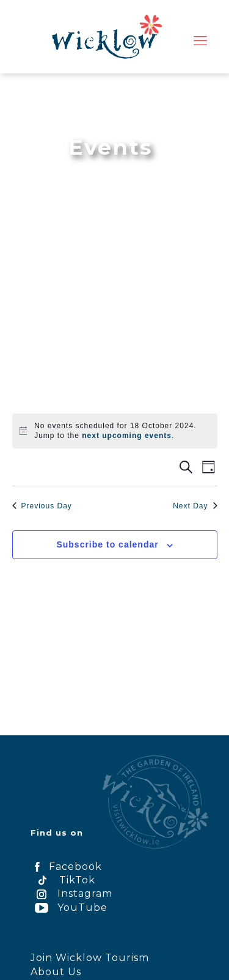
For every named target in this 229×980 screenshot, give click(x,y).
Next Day (195, 506)
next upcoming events (127, 436)
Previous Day (42, 506)
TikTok (63, 880)
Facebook (66, 867)
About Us (56, 972)
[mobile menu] (200, 41)
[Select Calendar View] (209, 467)
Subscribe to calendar (107, 544)
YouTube (69, 908)
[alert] (122, 431)
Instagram (71, 893)
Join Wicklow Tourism (90, 958)
